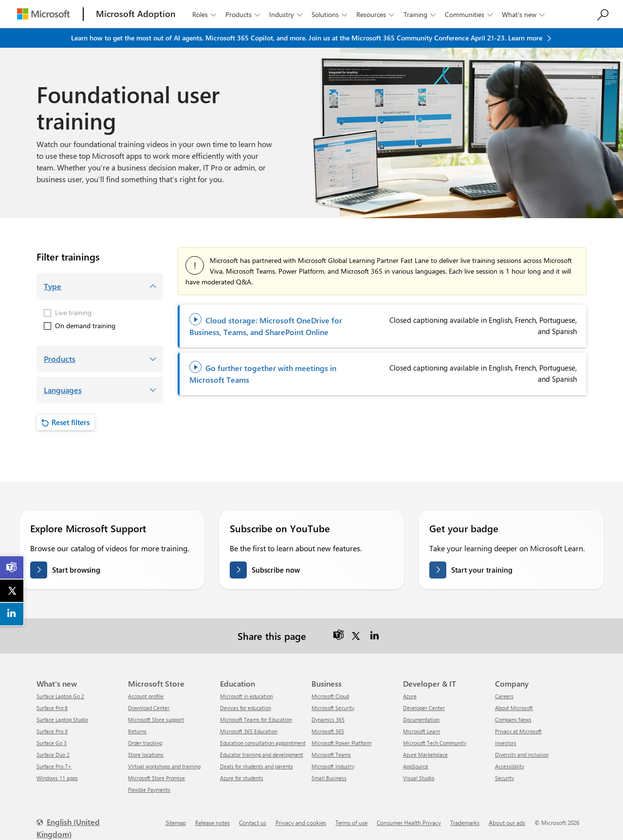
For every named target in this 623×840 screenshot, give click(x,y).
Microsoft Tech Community (435, 743)
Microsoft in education (247, 696)
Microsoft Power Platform (341, 743)
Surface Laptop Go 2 (60, 696)
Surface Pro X (52, 731)
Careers (504, 696)
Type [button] (53, 286)
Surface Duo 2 (53, 755)
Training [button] (421, 14)
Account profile (146, 696)
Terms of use (351, 822)
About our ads (507, 822)
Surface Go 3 (52, 743)
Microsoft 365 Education (249, 731)
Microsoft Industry (333, 766)
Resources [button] (376, 14)
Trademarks (465, 822)
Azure (410, 696)
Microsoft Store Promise (156, 778)
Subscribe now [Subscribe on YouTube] (276, 570)
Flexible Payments (149, 790)
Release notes (212, 822)
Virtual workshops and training (164, 766)
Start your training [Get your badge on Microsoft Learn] (482, 570)
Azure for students (242, 778)
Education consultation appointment (263, 743)
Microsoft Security (333, 708)
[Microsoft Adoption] (136, 14)
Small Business (329, 778)
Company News (513, 719)
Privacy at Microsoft (518, 731)
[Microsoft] (43, 14)
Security (504, 778)
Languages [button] (63, 390)
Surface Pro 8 (52, 708)
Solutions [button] (330, 14)
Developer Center (424, 708)
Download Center (149, 708)
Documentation (421, 719)
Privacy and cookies (301, 822)
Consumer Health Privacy (409, 822)
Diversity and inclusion (522, 755)
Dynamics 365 (328, 719)
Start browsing (76, 570)
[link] (12, 567)
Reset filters (71, 422)
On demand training (80, 326)
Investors (506, 743)
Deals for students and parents (257, 766)
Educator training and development (262, 755)
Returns (137, 731)
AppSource (416, 766)
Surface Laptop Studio (62, 719)
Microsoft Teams (331, 755)
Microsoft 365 (328, 731)
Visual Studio (419, 778)
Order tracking (145, 743)
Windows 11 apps (57, 778)
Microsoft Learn (421, 731)
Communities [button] (470, 14)
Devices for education (246, 708)
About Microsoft (514, 708)
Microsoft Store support (156, 719)
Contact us (253, 822)
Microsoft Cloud (330, 696)
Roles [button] (205, 14)
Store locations (146, 755)
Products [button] (244, 14)
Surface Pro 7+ (54, 766)
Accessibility (510, 766)
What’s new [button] (524, 14)
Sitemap (176, 822)
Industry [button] (287, 14)
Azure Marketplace (425, 755)
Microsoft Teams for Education (256, 719)
